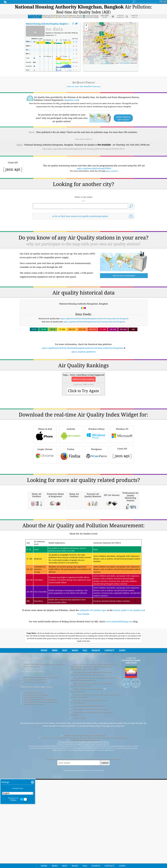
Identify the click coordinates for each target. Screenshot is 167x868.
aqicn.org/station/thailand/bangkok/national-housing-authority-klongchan (94, 322)
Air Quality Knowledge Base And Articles (40, 775)
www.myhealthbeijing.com (119, 719)
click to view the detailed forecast (84, 86)
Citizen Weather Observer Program (88, 786)
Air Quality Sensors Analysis (35, 779)
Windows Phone (96, 467)
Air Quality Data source (33, 790)
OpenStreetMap (125, 63)
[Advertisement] (83, 374)
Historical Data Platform (33, 802)
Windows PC (122, 467)
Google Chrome (45, 487)
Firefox (71, 487)
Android (71, 467)
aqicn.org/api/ (112, 171)
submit (105, 860)
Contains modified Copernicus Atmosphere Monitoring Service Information (95, 793)
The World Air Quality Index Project (131, 759)
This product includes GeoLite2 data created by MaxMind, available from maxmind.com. (91, 771)
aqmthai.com (72, 100)
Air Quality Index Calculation (35, 792)
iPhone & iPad (45, 467)
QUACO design (79, 815)
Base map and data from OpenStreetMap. (90, 806)
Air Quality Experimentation (35, 777)
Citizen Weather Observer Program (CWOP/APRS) (84, 833)
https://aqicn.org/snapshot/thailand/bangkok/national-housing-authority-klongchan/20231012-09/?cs (83, 149)
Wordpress (96, 487)
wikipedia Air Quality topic (93, 708)
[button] (111, 37)
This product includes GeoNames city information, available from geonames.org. (93, 776)
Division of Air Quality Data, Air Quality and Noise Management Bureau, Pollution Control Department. (84, 835)
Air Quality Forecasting (33, 795)
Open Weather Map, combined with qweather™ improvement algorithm (91, 782)
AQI (48, 24)
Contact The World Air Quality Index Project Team (44, 762)
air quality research (32, 769)
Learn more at (123, 118)
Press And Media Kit (32, 764)
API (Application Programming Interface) (40, 799)
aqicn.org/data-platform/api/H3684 (94, 168)
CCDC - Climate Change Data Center (84, 838)
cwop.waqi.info (77, 789)
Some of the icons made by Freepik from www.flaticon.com (89, 799)
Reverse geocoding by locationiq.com (88, 803)
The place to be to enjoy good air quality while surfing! (91, 811)
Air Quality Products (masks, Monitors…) (40, 797)
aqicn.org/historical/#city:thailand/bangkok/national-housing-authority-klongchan (95, 318)
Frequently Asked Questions (37, 785)
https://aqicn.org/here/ (83, 139)
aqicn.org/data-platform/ (84, 352)
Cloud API (122, 487)
